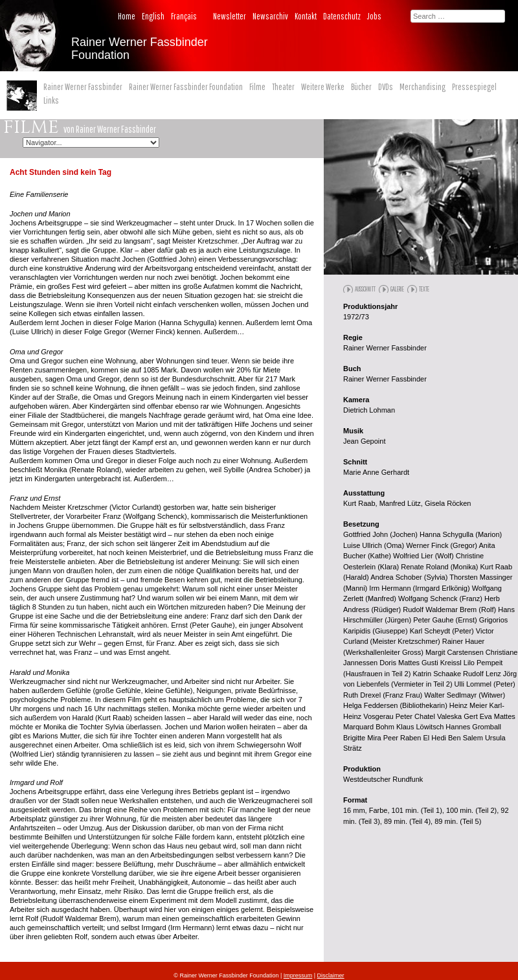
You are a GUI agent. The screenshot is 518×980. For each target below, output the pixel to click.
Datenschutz (342, 16)
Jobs (374, 16)
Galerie (397, 289)
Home (127, 16)
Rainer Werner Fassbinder (83, 87)
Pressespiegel (474, 87)
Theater (283, 87)
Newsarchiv (270, 16)
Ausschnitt (365, 289)
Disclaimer (331, 975)
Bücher (361, 87)
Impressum (298, 975)
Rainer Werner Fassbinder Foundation (186, 87)
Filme (257, 87)
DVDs (386, 87)
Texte (424, 289)
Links (51, 100)
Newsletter (230, 16)
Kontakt (306, 16)
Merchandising (422, 87)
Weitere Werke (323, 87)
